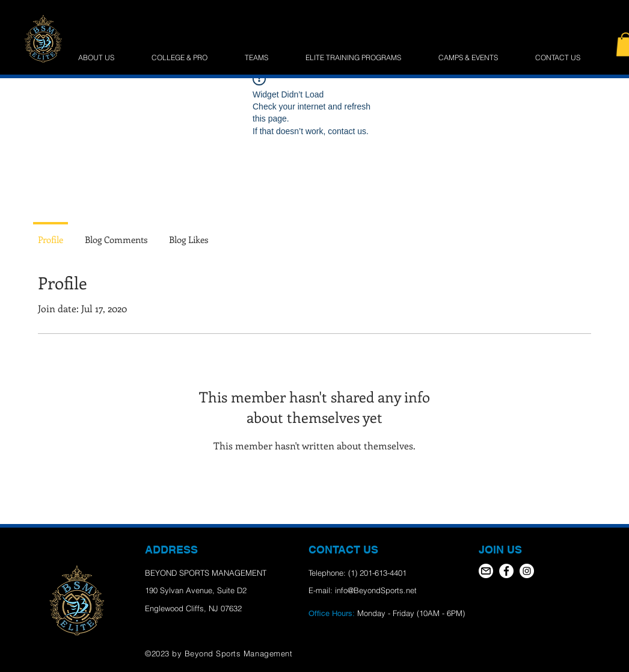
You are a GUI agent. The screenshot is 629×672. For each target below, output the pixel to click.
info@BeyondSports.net (376, 590)
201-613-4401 (383, 573)
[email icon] (486, 571)
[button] (363, 58)
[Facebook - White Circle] (506, 571)
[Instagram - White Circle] (527, 571)
